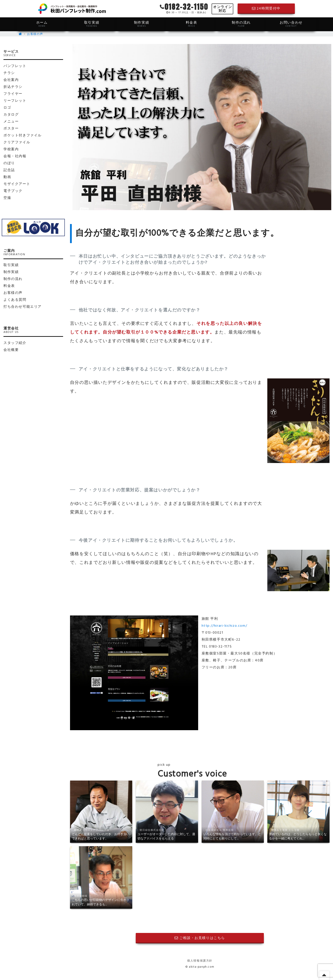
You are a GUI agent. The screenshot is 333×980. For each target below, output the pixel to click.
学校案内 (11, 149)
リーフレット (15, 101)
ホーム (42, 24)
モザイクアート (17, 184)
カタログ (11, 115)
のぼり (9, 163)
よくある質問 (15, 300)
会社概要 (11, 350)
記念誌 (9, 170)
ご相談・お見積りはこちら (200, 938)
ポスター (11, 129)
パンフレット (15, 66)
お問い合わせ (291, 24)
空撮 (7, 198)
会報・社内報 (15, 156)
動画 (7, 177)
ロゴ (7, 108)
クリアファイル (17, 142)
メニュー (11, 122)
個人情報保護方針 (200, 961)
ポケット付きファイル (23, 136)
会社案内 (11, 80)
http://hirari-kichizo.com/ (224, 626)
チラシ (9, 73)
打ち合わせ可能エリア (23, 307)
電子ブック (13, 191)
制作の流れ (241, 24)
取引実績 (92, 24)
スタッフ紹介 (15, 343)
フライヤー (13, 94)
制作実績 (142, 24)
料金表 (191, 24)
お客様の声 (35, 34)
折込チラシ (13, 87)
